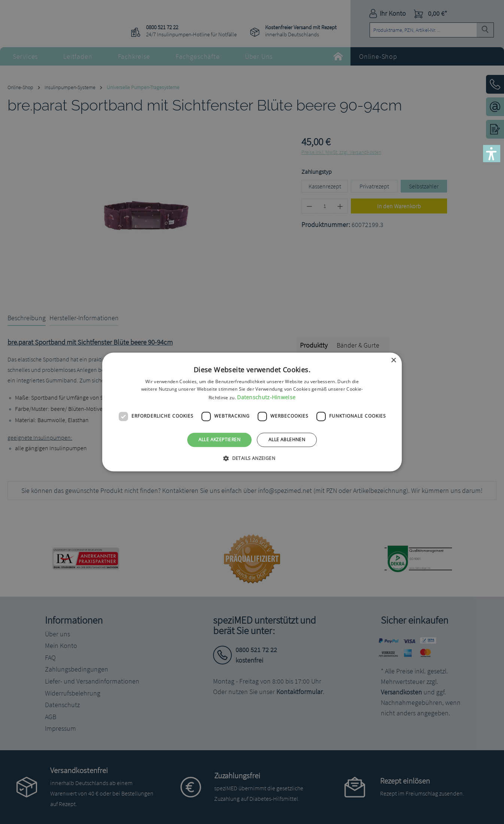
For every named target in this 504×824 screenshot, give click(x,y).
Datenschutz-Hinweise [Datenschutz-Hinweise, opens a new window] (266, 397)
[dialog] (252, 412)
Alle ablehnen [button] (287, 440)
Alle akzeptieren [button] (219, 440)
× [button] (393, 360)
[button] (492, 154)
